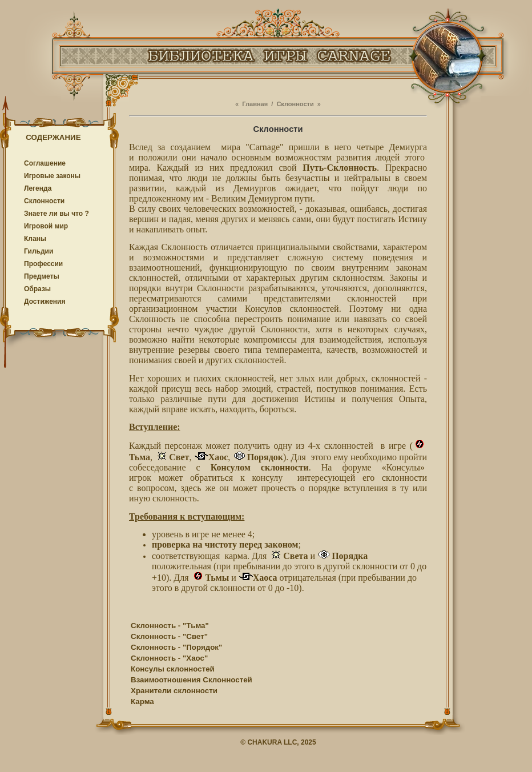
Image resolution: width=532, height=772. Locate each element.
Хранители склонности (174, 691)
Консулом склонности (260, 467)
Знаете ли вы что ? (57, 214)
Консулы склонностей (173, 669)
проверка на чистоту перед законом (225, 544)
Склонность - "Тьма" (170, 626)
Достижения (45, 301)
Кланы (35, 239)
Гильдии (39, 251)
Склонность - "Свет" (169, 636)
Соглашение (45, 163)
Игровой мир (46, 226)
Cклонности (44, 201)
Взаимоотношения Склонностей (192, 680)
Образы (37, 289)
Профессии (43, 264)
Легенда (38, 188)
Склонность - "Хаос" (169, 658)
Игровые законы (52, 176)
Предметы (42, 276)
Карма (142, 701)
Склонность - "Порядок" (176, 647)
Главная (255, 104)
